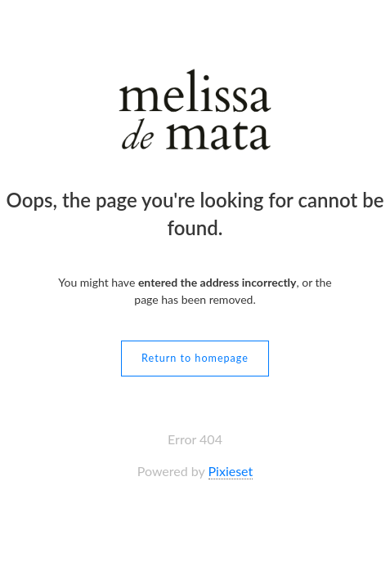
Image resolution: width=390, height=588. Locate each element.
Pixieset (231, 471)
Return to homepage (195, 358)
